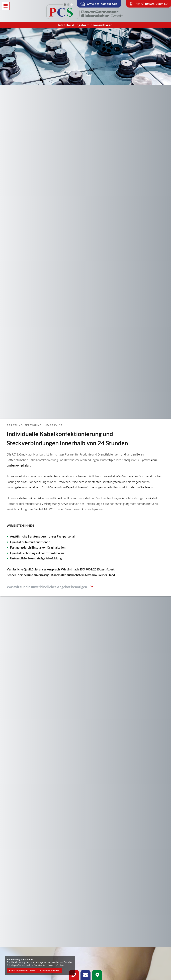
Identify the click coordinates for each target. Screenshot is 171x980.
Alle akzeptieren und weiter (22, 970)
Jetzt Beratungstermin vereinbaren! (85, 25)
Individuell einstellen (50, 970)
